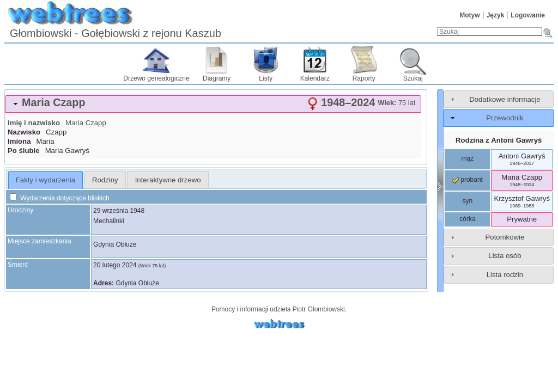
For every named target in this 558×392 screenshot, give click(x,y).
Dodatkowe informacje (505, 99)
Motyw (469, 15)
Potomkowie (505, 237)
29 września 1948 (119, 211)
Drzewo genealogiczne (156, 78)
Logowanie (528, 15)
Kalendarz (315, 78)
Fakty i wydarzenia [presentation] (46, 180)
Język (496, 15)
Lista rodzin (505, 275)
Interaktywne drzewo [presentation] (168, 180)
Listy (266, 78)
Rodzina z (499, 140)
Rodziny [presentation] (105, 180)
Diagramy (217, 78)
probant (468, 180)
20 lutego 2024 (115, 265)
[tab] (213, 104)
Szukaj (413, 78)
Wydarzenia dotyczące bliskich (60, 198)
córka (467, 219)
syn (468, 201)
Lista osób (505, 256)
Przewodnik (505, 118)
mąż (468, 158)
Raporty (364, 78)
